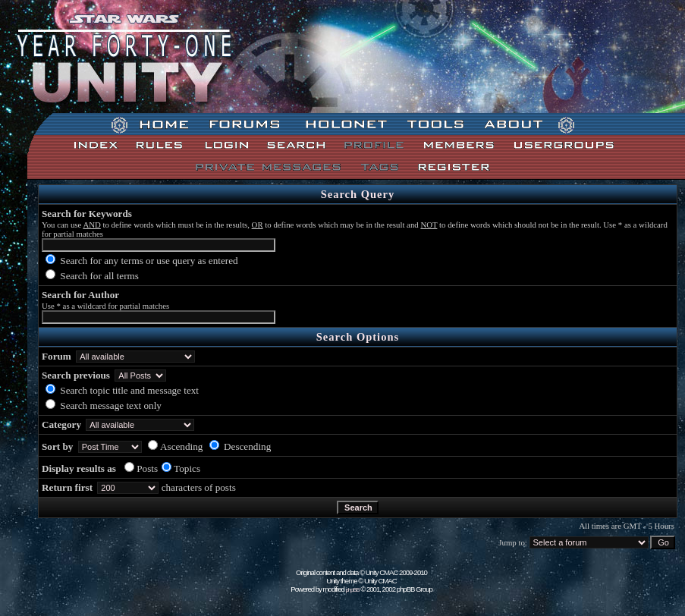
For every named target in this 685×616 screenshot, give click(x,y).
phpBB (353, 590)
